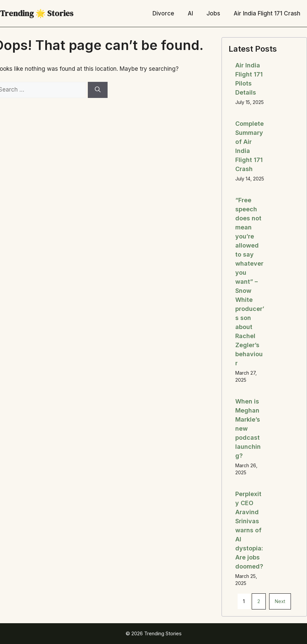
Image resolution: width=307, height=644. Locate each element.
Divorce (163, 13)
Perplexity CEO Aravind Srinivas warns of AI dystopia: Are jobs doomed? (249, 530)
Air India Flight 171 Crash (267, 13)
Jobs (213, 13)
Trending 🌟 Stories (37, 13)
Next (280, 601)
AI (190, 13)
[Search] (98, 90)
